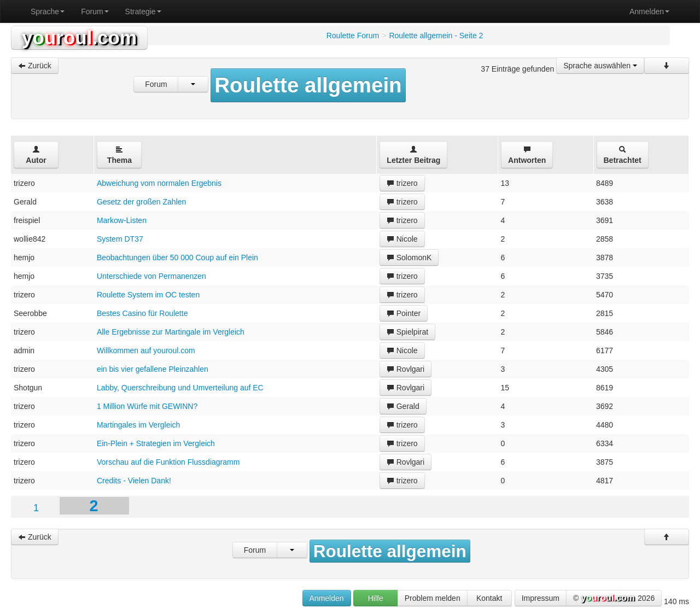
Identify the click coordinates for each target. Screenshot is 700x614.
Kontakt (489, 598)
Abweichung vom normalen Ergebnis (159, 183)
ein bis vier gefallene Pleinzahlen (153, 369)
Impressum (541, 598)
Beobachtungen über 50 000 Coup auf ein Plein (177, 258)
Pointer (404, 313)
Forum (95, 11)
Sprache (48, 11)
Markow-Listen (122, 220)
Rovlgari (406, 369)
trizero (402, 183)
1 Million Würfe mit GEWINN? (147, 406)
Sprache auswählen (600, 66)
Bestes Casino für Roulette (142, 313)
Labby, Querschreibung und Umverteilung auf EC (180, 388)
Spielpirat (407, 332)
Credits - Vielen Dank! (134, 481)
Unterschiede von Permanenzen (151, 276)
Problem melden (433, 598)
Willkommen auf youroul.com (146, 350)
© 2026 (614, 599)
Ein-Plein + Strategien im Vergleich (156, 443)
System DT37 (120, 239)
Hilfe (376, 598)
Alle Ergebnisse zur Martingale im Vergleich (171, 332)
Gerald (403, 406)
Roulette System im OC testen (148, 295)
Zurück (35, 66)
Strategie (143, 11)
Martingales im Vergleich (139, 425)
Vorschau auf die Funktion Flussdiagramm (168, 462)
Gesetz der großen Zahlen (141, 202)
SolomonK (409, 258)
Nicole (402, 239)
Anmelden (649, 11)
